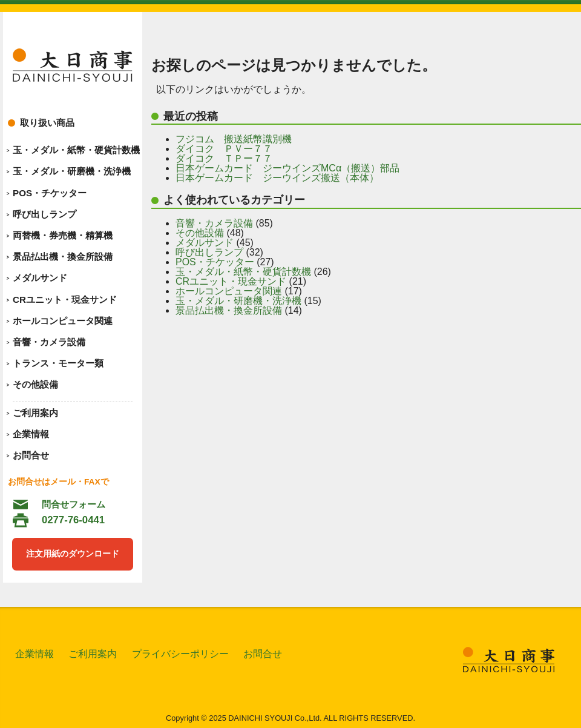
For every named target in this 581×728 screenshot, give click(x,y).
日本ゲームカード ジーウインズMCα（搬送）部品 (287, 168)
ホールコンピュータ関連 (63, 321)
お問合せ (31, 455)
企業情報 (31, 434)
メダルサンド (40, 278)
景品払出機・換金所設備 (63, 256)
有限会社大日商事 (73, 65)
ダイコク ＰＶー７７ (224, 149)
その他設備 (35, 384)
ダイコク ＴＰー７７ (224, 158)
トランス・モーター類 (58, 363)
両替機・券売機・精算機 (63, 235)
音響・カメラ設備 (49, 342)
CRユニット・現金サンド (65, 299)
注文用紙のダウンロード (73, 554)
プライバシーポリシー (180, 654)
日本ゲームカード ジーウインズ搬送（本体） (277, 178)
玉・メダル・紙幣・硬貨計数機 (76, 150)
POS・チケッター (50, 193)
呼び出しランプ (44, 214)
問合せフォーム (74, 504)
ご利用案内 (35, 413)
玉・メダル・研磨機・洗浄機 (72, 171)
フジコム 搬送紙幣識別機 (234, 139)
